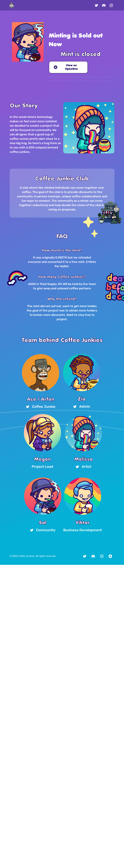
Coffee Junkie (41, 407)
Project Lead (42, 467)
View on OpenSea (66, 67)
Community (43, 530)
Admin (82, 407)
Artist (83, 467)
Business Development (83, 530)
